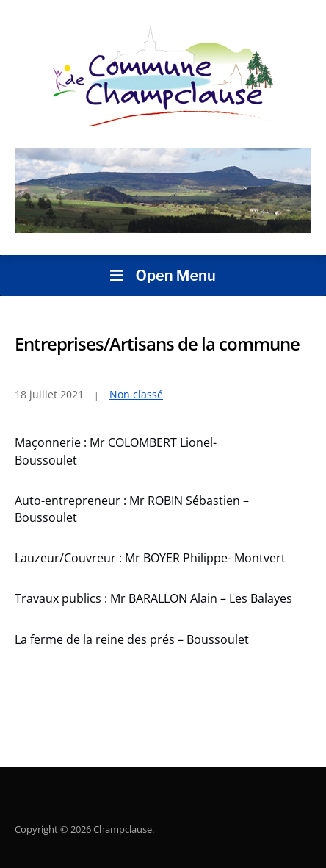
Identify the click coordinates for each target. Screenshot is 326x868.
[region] (163, 191)
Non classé (136, 394)
